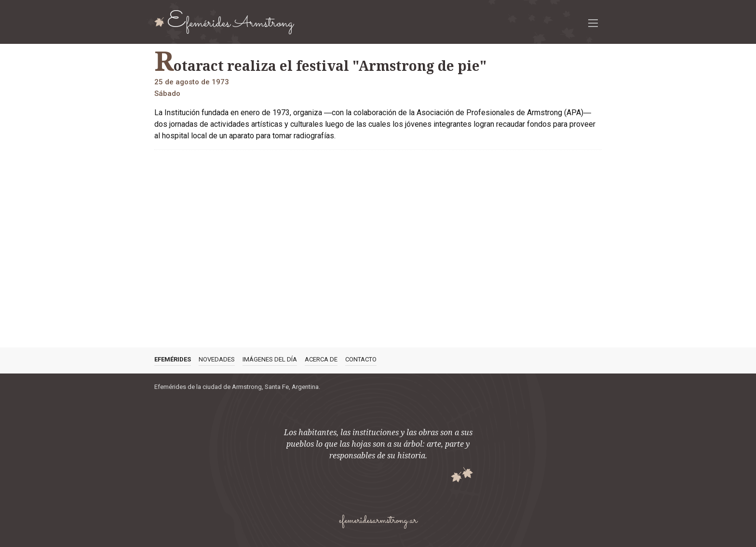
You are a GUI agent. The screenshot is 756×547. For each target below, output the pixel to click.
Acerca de (321, 359)
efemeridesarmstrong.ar (378, 521)
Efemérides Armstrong (230, 22)
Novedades (217, 359)
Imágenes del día (270, 359)
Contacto (361, 359)
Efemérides (173, 359)
